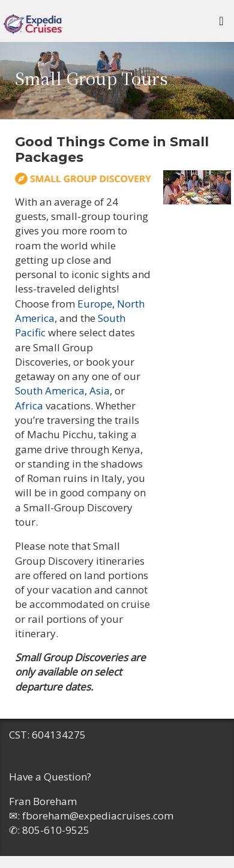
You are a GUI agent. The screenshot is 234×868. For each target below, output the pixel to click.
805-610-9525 (56, 830)
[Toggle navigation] (221, 24)
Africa (29, 406)
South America (50, 391)
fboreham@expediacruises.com (98, 816)
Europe (95, 304)
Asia (100, 391)
